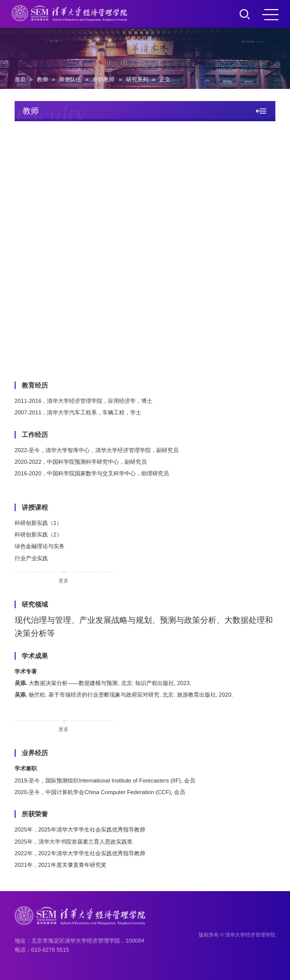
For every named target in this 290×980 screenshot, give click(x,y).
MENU (270, 15)
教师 (42, 79)
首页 (20, 79)
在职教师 (103, 79)
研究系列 (137, 79)
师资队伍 (70, 79)
